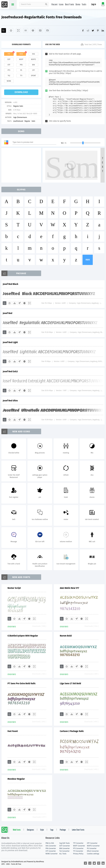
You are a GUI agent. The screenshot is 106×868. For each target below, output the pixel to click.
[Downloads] (14, 303)
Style (42, 830)
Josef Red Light (10, 342)
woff (21, 59)
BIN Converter (65, 848)
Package (63, 830)
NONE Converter (52, 854)
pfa (21, 65)
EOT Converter (65, 846)
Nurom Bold (66, 636)
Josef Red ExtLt (10, 371)
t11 (21, 76)
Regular (27, 121)
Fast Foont (13, 731)
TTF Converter (78, 843)
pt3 (9, 70)
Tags (52, 830)
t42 (9, 76)
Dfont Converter (93, 851)
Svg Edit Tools (65, 843)
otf (9, 65)
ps (21, 70)
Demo (78, 5)
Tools (84, 5)
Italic (33, 121)
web (21, 54)
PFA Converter (51, 848)
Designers (30, 830)
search (46, 4)
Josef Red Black (10, 284)
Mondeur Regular (16, 779)
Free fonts (5, 5)
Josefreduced (18, 121)
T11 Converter (78, 851)
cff (33, 70)
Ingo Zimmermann (20, 117)
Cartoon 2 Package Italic (72, 731)
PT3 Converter (78, 848)
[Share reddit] (88, 30)
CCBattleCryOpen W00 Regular (23, 636)
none (9, 81)
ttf (9, 54)
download (21, 92)
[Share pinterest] (98, 30)
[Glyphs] (26, 30)
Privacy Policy (78, 854)
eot (9, 59)
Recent (54, 5)
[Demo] (18, 30)
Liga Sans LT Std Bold (70, 683)
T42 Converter (64, 851)
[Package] (33, 30)
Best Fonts (70, 5)
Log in (94, 5)
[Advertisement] (22, 165)
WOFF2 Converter (93, 846)
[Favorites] (11, 30)
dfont (33, 76)
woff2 (34, 59)
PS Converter (92, 848)
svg (33, 54)
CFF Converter (51, 851)
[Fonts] (48, 30)
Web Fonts (17, 830)
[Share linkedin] (103, 30)
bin (33, 65)
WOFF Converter (79, 846)
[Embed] (24, 303)
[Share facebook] (83, 30)
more (88, 260)
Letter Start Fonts (78, 830)
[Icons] (40, 30)
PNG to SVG (50, 843)
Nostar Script (14, 588)
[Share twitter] (93, 30)
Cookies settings (93, 854)
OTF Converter (92, 843)
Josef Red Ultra (10, 401)
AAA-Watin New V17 (69, 588)
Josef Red (8, 313)
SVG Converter (51, 846)
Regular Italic (18, 106)
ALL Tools (63, 854)
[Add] (4, 30)
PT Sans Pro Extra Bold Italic (22, 683)
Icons (61, 5)
